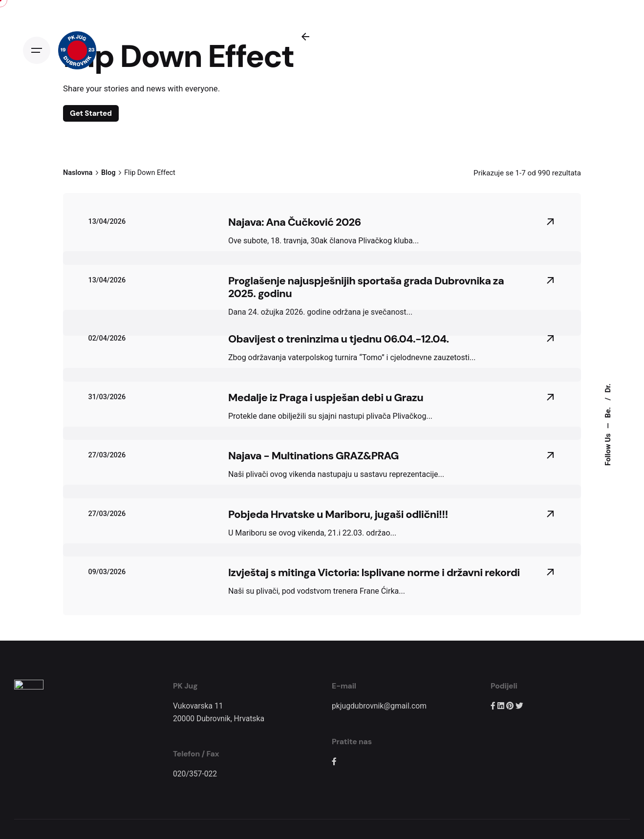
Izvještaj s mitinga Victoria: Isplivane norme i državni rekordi (374, 585)
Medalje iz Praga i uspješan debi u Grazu (326, 410)
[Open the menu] (37, 50)
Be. (607, 411)
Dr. (607, 388)
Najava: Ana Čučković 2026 (295, 234)
